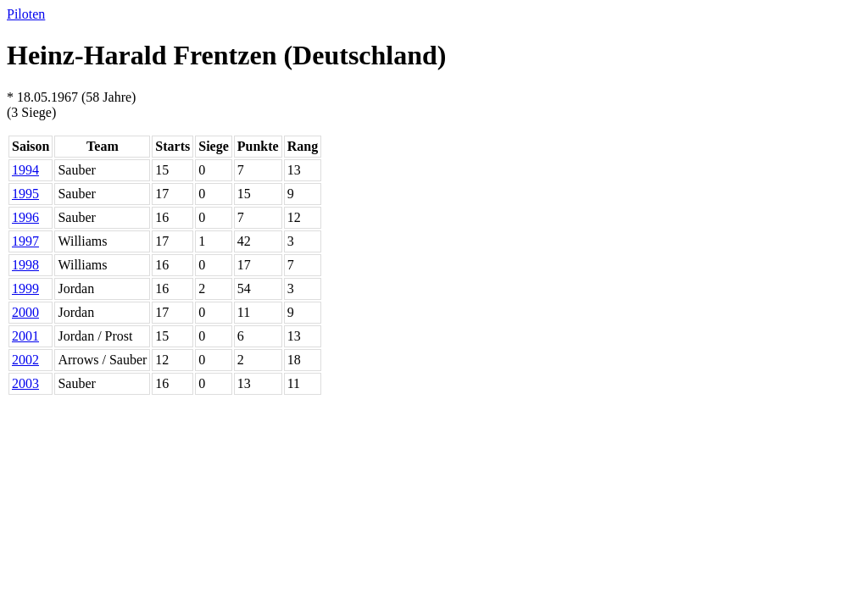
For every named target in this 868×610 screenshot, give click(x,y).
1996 (25, 217)
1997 (25, 241)
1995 (25, 194)
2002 (25, 360)
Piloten (26, 14)
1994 (25, 170)
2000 (25, 312)
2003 (25, 383)
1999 (25, 288)
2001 (25, 336)
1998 (25, 265)
